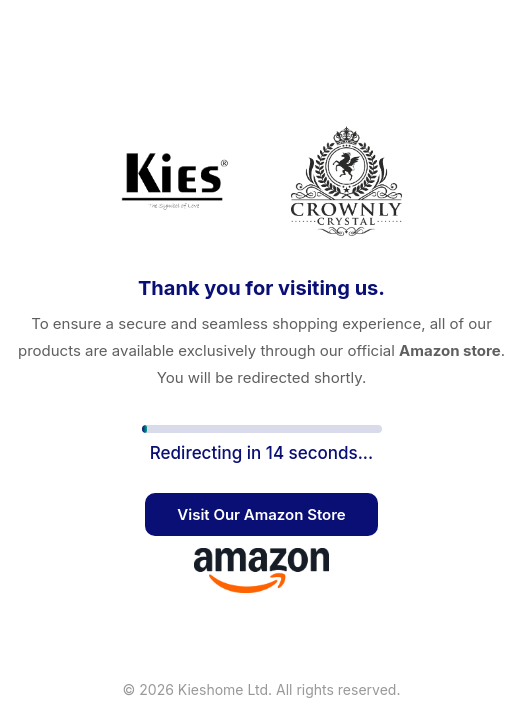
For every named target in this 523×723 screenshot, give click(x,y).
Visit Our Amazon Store (261, 514)
